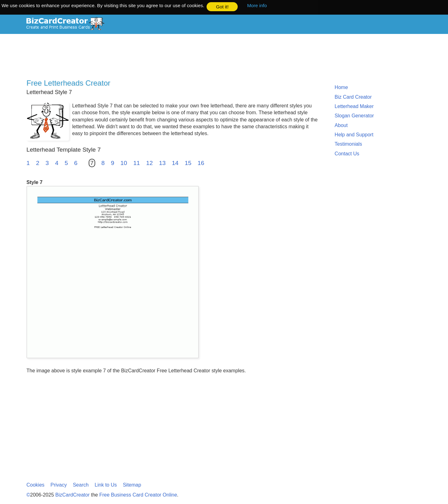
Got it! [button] (222, 7)
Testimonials (348, 144)
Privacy (58, 485)
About (341, 125)
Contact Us (347, 153)
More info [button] (257, 5)
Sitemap (132, 485)
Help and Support (354, 134)
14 (175, 163)
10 (124, 163)
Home (341, 87)
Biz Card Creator (353, 97)
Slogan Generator (354, 116)
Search (81, 485)
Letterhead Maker (354, 106)
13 (162, 163)
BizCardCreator (72, 495)
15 (188, 163)
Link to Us (106, 485)
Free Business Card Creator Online (138, 495)
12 (149, 163)
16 (201, 163)
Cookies (35, 485)
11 (136, 163)
